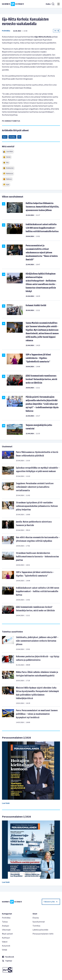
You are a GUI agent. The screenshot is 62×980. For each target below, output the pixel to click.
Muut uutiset (7, 934)
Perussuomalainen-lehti (43, 934)
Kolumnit (6, 946)
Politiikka (6, 31)
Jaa (57, 31)
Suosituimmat (39, 922)
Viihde (5, 950)
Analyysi (5, 926)
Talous (5, 922)
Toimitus (36, 926)
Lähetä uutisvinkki (40, 930)
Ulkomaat (6, 930)
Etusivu (36, 918)
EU (19, 137)
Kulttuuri (6, 938)
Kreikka (12, 137)
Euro (5, 137)
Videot (5, 942)
